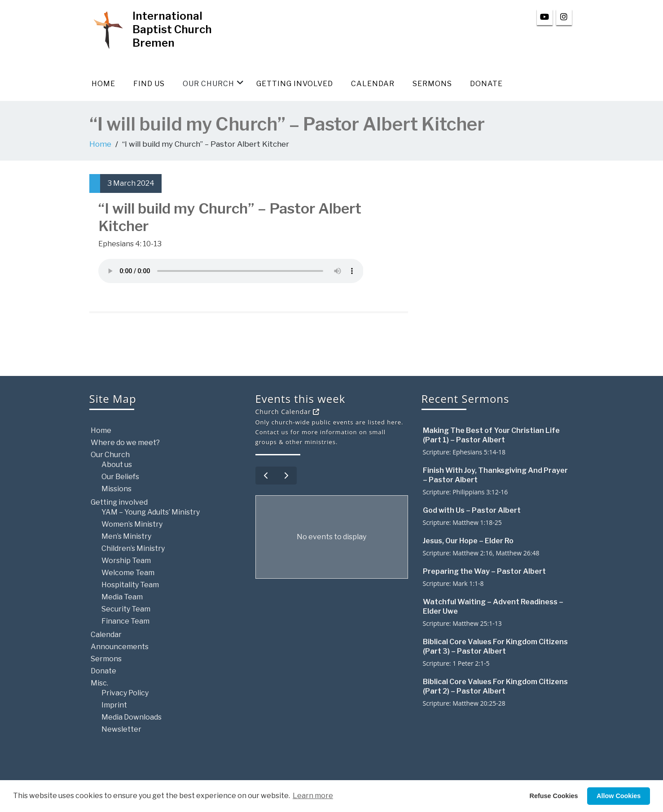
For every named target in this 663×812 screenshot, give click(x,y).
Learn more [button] (313, 796)
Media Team (122, 597)
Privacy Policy (125, 693)
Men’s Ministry (126, 536)
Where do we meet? (125, 443)
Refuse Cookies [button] (554, 796)
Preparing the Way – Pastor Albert (484, 571)
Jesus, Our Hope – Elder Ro (468, 541)
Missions (116, 489)
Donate (486, 84)
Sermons (432, 84)
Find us (149, 84)
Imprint (114, 705)
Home (103, 84)
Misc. (99, 683)
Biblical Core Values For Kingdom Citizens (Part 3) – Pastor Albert (495, 646)
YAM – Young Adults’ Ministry (151, 512)
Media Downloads (132, 717)
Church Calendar (288, 412)
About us (117, 465)
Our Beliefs (120, 477)
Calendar (373, 84)
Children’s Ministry (133, 548)
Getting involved (295, 84)
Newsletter (121, 729)
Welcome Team (128, 573)
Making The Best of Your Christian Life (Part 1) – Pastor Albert (491, 435)
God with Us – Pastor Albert (472, 510)
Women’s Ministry (132, 524)
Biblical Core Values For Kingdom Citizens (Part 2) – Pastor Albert (495, 686)
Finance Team (125, 621)
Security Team (126, 609)
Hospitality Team (130, 585)
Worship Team (126, 561)
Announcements (120, 647)
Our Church (213, 83)
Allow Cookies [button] (619, 796)
